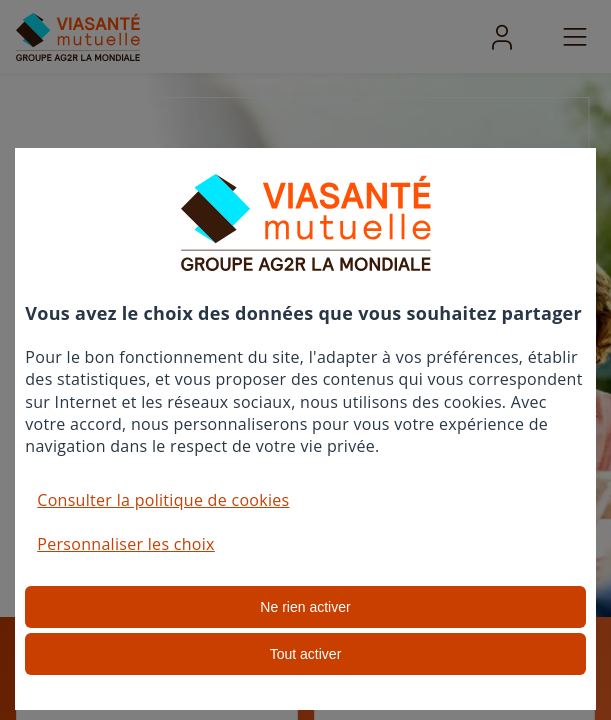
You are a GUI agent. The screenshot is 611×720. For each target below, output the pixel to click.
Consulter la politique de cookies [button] (163, 500)
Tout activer (306, 654)
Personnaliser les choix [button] (126, 544)
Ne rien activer (305, 607)
